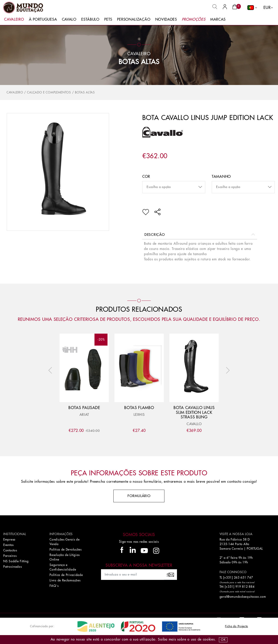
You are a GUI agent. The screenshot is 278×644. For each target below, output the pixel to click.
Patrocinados (12, 567)
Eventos (8, 545)
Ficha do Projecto (237, 626)
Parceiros (10, 556)
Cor (146, 177)
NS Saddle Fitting (16, 561)
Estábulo (90, 19)
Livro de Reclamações (65, 580)
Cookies (209, 639)
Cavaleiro (14, 19)
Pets (108, 19)
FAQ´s (54, 586)
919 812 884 (245, 587)
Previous (51, 370)
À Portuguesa (43, 19)
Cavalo (69, 19)
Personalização (134, 19)
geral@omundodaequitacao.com (243, 597)
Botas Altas (139, 62)
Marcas (218, 19)
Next (227, 370)
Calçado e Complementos (49, 92)
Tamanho (221, 177)
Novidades (166, 19)
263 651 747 (243, 577)
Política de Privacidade (66, 575)
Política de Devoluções (65, 549)
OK (223, 640)
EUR (267, 8)
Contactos (10, 550)
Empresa (9, 539)
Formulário (139, 496)
